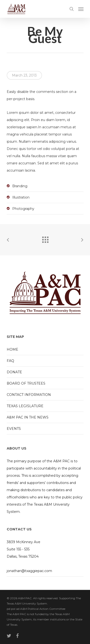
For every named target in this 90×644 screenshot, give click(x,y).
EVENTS (14, 429)
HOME (12, 349)
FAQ (10, 361)
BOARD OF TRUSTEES (26, 383)
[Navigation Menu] (81, 9)
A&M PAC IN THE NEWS (28, 417)
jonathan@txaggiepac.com (29, 571)
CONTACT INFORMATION (29, 395)
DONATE (14, 372)
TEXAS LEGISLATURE (25, 406)
